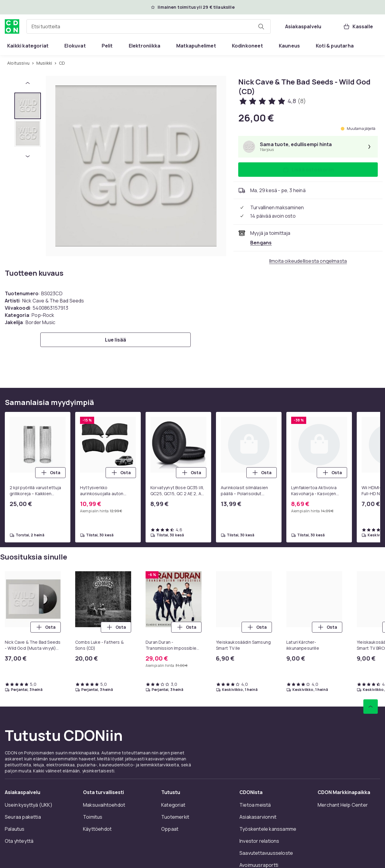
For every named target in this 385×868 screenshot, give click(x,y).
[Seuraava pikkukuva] (28, 156)
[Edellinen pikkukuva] (28, 83)
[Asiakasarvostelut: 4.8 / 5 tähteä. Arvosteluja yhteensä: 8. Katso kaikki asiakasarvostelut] (272, 101)
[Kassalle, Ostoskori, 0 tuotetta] (358, 26)
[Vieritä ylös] (371, 707)
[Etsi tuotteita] (261, 26)
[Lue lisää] (115, 340)
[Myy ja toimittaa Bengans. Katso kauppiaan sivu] (261, 243)
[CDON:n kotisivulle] (12, 26)
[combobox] (149, 26)
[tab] (28, 106)
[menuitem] (28, 46)
